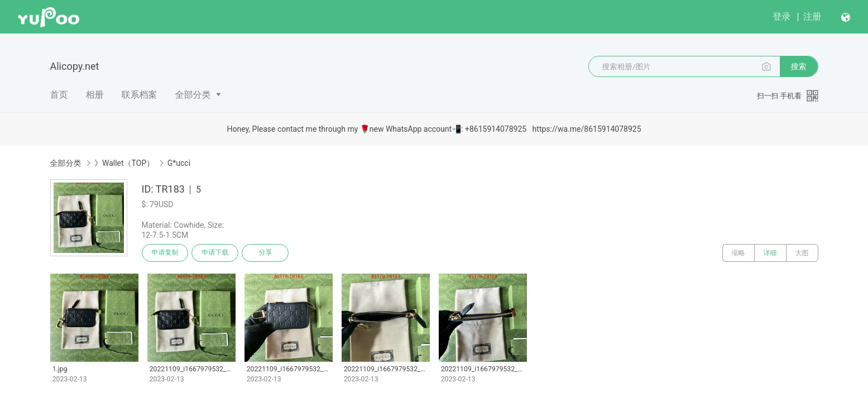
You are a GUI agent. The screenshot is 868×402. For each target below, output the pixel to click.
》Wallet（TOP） (124, 163)
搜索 (799, 66)
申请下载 (215, 253)
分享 (266, 253)
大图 (802, 253)
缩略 (738, 253)
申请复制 (165, 253)
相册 (95, 95)
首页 (59, 95)
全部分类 (193, 95)
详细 (770, 253)
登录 (781, 16)
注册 (812, 16)
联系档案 (140, 95)
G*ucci (179, 163)
